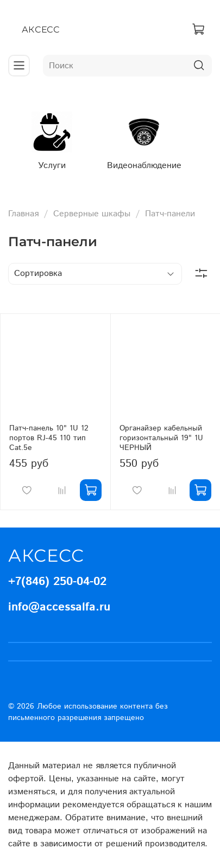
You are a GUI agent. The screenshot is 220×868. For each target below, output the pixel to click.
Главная (23, 214)
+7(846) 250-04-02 (57, 582)
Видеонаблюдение (144, 166)
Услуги (52, 166)
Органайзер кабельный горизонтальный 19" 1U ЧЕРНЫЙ (161, 438)
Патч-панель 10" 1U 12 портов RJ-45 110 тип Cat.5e (49, 438)
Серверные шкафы (92, 214)
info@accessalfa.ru (59, 607)
